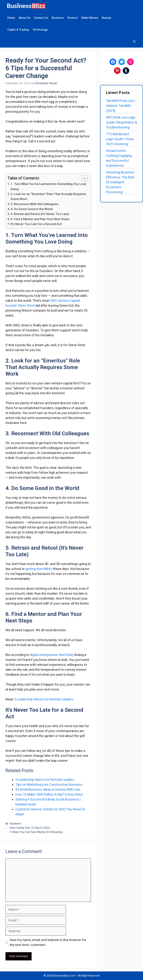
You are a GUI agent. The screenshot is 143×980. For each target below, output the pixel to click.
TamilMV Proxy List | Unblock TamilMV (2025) (121, 106)
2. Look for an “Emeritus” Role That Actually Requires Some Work (48, 196)
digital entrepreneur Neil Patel (51, 655)
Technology (40, 30)
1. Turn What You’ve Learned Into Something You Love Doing (48, 186)
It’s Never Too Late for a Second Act (36, 224)
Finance (73, 18)
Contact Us (41, 18)
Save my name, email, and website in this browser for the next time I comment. (48, 942)
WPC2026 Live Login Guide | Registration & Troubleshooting (121, 122)
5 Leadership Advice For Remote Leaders (44, 699)
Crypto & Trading (18, 30)
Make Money (90, 18)
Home (11, 18)
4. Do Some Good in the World (32, 209)
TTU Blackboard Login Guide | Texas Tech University (120, 139)
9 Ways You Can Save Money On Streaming (36, 832)
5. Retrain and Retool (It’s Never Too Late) (40, 214)
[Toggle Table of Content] (83, 178)
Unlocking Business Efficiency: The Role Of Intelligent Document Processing (120, 182)
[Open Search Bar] (134, 42)
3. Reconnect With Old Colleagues (35, 204)
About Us (24, 18)
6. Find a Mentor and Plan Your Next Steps (40, 219)
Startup (106, 18)
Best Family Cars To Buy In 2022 (30, 828)
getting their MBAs (39, 569)
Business (58, 18)
